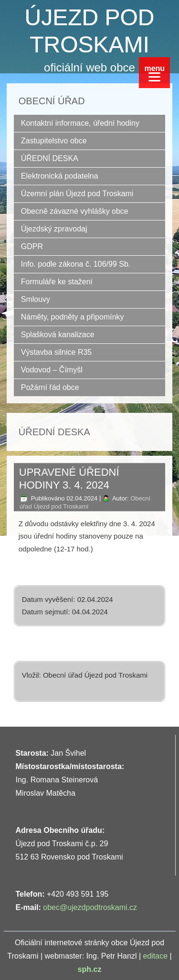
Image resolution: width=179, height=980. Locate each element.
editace (156, 956)
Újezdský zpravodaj (54, 229)
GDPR (32, 246)
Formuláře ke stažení (57, 282)
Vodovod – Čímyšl (52, 370)
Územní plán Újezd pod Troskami (77, 194)
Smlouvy (36, 299)
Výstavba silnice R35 (57, 352)
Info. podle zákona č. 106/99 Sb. (76, 264)
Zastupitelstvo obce (54, 141)
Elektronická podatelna (60, 176)
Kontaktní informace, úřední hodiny (80, 123)
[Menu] (154, 73)
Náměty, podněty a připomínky (73, 317)
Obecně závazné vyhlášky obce (75, 211)
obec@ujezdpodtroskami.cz (90, 907)
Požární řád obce (50, 387)
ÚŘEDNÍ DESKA (50, 158)
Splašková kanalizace (58, 335)
